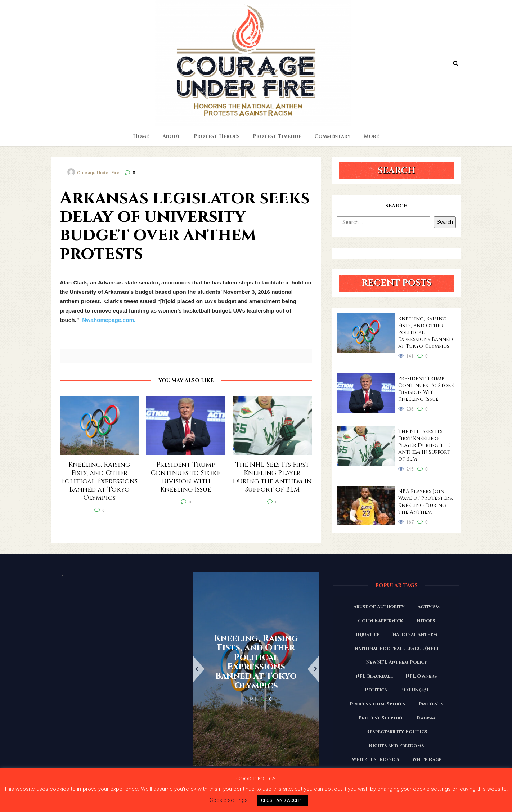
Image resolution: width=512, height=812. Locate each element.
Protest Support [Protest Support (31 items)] (381, 718)
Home (141, 136)
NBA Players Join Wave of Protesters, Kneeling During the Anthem (426, 502)
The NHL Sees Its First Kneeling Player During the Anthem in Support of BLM (424, 445)
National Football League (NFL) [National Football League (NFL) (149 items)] (397, 649)
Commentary (333, 136)
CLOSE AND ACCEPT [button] (282, 800)
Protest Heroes (217, 136)
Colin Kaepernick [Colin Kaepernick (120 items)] (381, 621)
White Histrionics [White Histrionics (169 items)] (376, 759)
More (372, 136)
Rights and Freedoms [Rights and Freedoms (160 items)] (396, 746)
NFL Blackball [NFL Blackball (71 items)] (374, 676)
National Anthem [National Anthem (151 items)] (415, 634)
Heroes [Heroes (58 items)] (426, 621)
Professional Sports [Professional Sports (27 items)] (378, 704)
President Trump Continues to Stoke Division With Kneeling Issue (426, 389)
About (172, 136)
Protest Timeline (277, 136)
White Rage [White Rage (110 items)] (427, 759)
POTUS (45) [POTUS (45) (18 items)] (414, 690)
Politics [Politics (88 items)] (376, 690)
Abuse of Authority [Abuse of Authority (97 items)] (379, 607)
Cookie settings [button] (229, 800)
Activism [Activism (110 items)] (428, 607)
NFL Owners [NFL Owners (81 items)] (421, 676)
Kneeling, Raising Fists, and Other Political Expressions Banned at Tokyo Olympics (426, 333)
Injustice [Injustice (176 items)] (368, 634)
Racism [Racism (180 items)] (426, 718)
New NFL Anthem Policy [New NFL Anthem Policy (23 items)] (397, 662)
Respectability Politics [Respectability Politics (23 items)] (397, 732)
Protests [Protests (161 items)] (431, 704)
